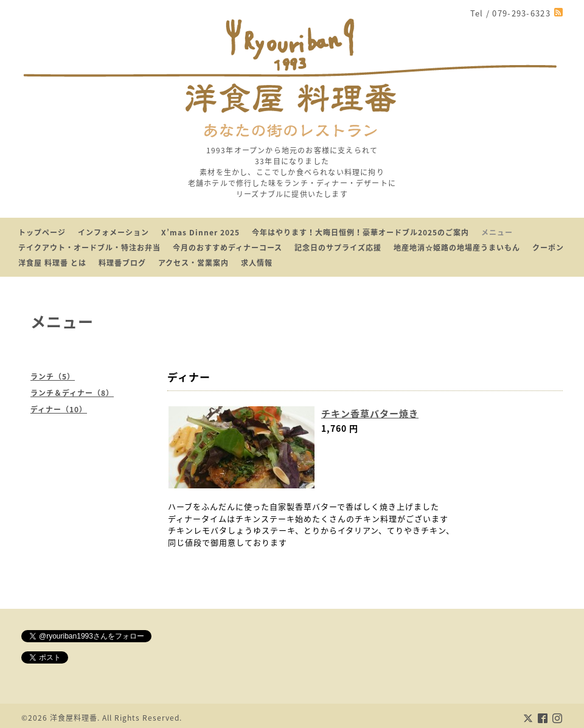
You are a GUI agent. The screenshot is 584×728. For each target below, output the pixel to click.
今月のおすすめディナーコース (228, 248)
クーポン (548, 248)
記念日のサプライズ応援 (338, 248)
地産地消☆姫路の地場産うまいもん (457, 248)
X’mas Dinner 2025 (200, 232)
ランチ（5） (53, 376)
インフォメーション (113, 232)
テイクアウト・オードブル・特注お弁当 (89, 248)
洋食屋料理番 (74, 718)
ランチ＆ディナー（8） (72, 393)
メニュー (497, 232)
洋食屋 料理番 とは (52, 263)
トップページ (42, 232)
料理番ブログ (122, 263)
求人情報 (257, 263)
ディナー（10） (59, 409)
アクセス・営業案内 (193, 263)
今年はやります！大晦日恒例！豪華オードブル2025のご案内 (360, 232)
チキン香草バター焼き (370, 414)
